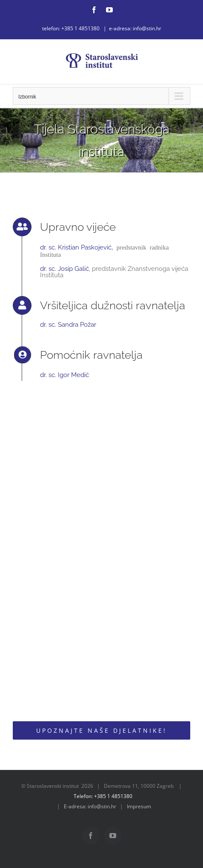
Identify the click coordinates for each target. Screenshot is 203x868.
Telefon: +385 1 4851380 (103, 796)
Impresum (139, 806)
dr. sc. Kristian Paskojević (76, 247)
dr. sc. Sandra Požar (68, 325)
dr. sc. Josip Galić (64, 269)
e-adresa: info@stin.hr (135, 28)
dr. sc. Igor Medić (64, 375)
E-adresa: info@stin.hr (90, 806)
